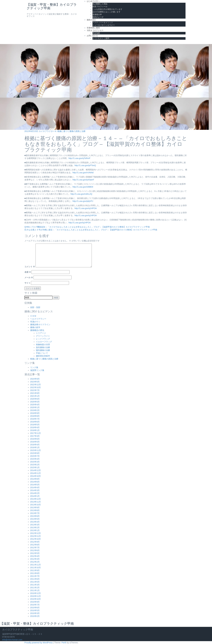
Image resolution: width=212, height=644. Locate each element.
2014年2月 (35, 493)
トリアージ (41, 333)
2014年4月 (35, 487)
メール (29, 277)
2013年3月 (35, 525)
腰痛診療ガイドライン (40, 325)
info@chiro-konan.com (12, 640)
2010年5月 (35, 610)
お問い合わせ (92, 36)
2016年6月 (35, 439)
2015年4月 (35, 459)
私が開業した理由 (100, 4)
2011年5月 (35, 582)
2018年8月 (35, 416)
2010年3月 (35, 613)
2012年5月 (35, 553)
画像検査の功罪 (43, 345)
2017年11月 (36, 433)
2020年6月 (35, 399)
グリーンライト (43, 336)
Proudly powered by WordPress (39, 643)
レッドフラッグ (43, 339)
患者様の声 (97, 15)
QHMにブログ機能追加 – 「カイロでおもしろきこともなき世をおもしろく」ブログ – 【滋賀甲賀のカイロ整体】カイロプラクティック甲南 (87, 227)
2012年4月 (35, 556)
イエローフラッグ (44, 342)
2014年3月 (35, 490)
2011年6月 (35, 579)
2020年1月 (35, 407)
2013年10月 (36, 505)
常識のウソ (35, 322)
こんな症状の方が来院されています (107, 9)
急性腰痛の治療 (43, 347)
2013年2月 (35, 527)
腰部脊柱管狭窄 (43, 356)
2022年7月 (35, 390)
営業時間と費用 (93, 28)
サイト (27, 283)
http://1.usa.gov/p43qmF (83, 180)
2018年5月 (35, 425)
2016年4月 (35, 445)
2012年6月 (35, 550)
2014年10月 (36, 476)
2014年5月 (35, 485)
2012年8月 (35, 545)
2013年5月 (35, 519)
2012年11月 (36, 536)
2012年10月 (36, 539)
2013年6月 (35, 516)
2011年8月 (35, 573)
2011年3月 (35, 585)
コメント (30, 267)
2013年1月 (35, 530)
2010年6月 (35, 608)
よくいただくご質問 (101, 38)
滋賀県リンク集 (37, 370)
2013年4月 (35, 522)
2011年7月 (35, 576)
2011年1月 (35, 590)
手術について (42, 353)
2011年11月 (36, 565)
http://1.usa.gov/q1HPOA (86, 208)
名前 (28, 272)
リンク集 (34, 367)
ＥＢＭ (33, 316)
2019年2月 (35, 410)
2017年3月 (35, 436)
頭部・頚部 (35, 307)
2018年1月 (35, 430)
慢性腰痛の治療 (43, 350)
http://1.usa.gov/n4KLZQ (81, 194)
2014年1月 (35, 496)
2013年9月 (35, 507)
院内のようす (98, 17)
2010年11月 (36, 596)
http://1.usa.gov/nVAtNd (83, 173)
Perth (64, 643)
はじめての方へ (93, 1)
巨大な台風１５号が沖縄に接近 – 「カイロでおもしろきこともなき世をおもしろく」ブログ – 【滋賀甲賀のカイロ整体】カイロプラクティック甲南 (91, 230)
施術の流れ (91, 20)
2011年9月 (35, 570)
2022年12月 (36, 385)
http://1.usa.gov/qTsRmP (80, 158)
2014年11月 (36, 473)
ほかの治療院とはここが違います (106, 12)
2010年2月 (35, 616)
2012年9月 (35, 542)
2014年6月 (35, 482)
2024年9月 (35, 379)
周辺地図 (96, 33)
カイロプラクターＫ (48, 131)
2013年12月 (36, 499)
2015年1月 (35, 467)
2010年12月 (36, 593)
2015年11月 (36, 450)
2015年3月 (35, 462)
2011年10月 (36, 568)
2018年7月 (35, 419)
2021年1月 (35, 396)
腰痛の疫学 (35, 327)
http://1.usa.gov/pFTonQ (85, 165)
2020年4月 (35, 405)
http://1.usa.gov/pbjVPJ (83, 201)
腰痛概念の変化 (37, 330)
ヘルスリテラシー (38, 319)
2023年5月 (35, 382)
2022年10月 (36, 387)
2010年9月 (35, 602)
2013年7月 (35, 513)
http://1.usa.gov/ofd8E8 (83, 187)
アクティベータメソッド (103, 23)
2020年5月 (35, 402)
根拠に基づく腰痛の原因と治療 (71, 131)
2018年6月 (35, 422)
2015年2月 (35, 465)
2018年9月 (35, 413)
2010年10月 (36, 599)
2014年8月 (35, 479)
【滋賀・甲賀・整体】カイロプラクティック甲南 (52, 6)
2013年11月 (36, 502)
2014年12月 (36, 470)
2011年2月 (35, 588)
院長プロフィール (100, 7)
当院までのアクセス (95, 30)
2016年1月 (35, 447)
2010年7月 (35, 605)
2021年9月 (35, 393)
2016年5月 (35, 442)
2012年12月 (36, 533)
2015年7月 (35, 456)
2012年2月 (35, 562)
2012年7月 (35, 548)
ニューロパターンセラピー (104, 25)
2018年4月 (35, 427)
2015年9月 (35, 453)
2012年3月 (35, 559)
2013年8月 (35, 510)
